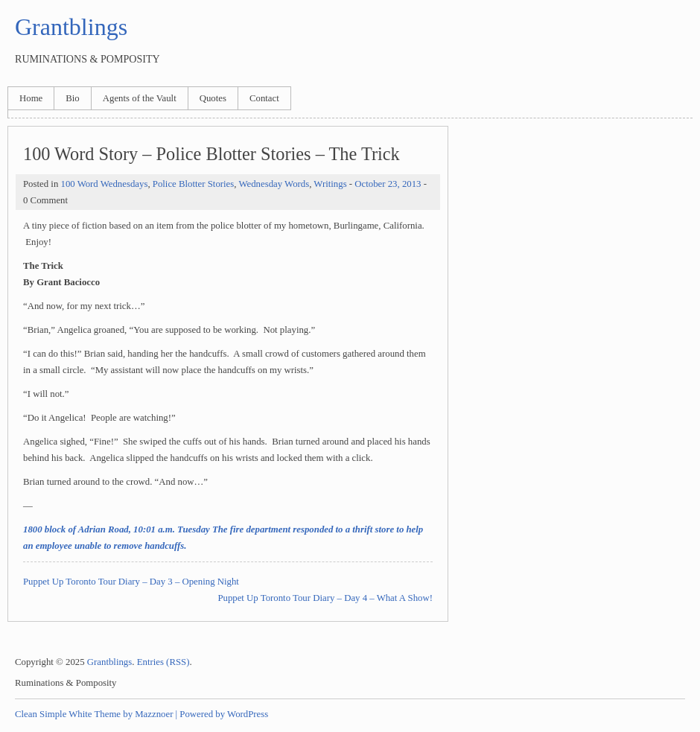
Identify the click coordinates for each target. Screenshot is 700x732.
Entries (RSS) (163, 662)
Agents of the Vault (140, 98)
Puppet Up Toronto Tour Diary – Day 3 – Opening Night (131, 582)
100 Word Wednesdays (104, 184)
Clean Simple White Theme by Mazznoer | (96, 714)
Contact (264, 98)
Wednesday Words (274, 184)
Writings (330, 184)
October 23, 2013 (388, 184)
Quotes (213, 98)
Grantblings (71, 27)
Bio (73, 98)
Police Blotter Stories (193, 184)
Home (31, 98)
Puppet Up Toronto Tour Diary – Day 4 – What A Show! (325, 598)
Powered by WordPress (224, 714)
